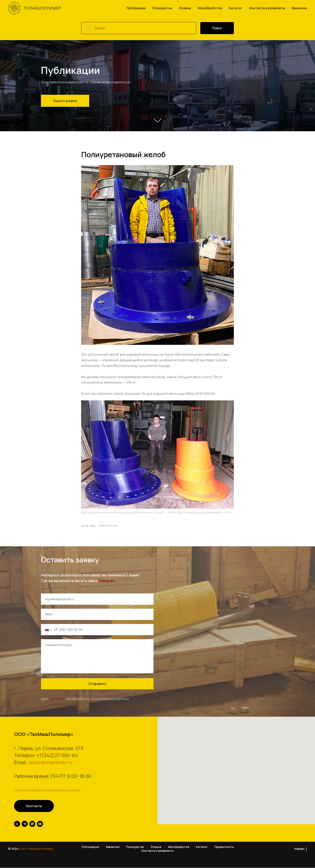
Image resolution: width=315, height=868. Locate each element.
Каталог (236, 8)
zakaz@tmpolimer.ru (50, 762)
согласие (57, 699)
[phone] (17, 824)
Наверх (301, 849)
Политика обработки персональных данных (47, 790)
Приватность (224, 847)
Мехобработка (210, 8)
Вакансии (299, 8)
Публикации (136, 8)
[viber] (32, 824)
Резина (185, 8)
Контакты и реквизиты (267, 8)
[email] (40, 824)
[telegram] (25, 824)
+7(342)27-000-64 (57, 755)
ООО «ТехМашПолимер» (36, 849)
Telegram (107, 581)
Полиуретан (162, 8)
